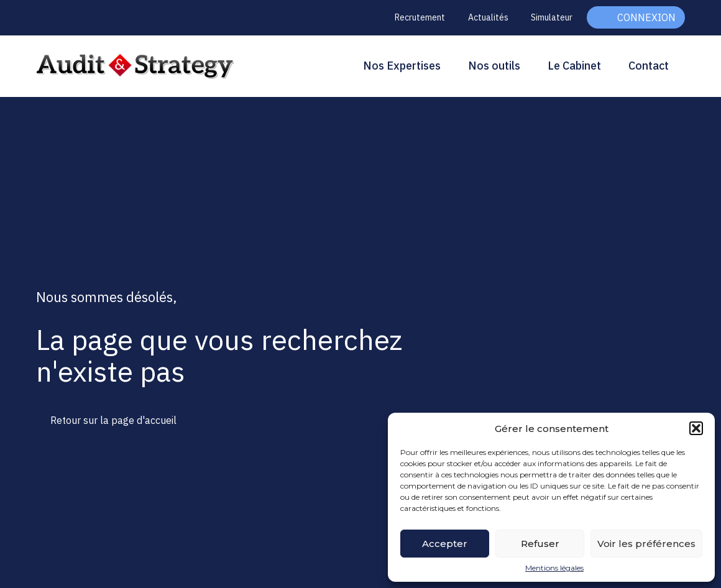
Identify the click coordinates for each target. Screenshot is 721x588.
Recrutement (420, 17)
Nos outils (494, 66)
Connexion (646, 17)
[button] (696, 428)
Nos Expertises (402, 66)
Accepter (445, 544)
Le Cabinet (574, 66)
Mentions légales (554, 568)
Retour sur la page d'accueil (113, 420)
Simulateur (552, 17)
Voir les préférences (646, 544)
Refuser (540, 544)
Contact (649, 66)
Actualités (488, 17)
